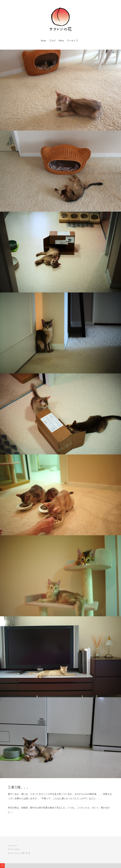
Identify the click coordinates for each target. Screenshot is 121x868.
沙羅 (23, 853)
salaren (15, 849)
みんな (17, 853)
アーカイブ (72, 41)
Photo (61, 41)
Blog (11, 853)
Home (43, 41)
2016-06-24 (12, 846)
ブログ (52, 41)
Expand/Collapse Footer (2, 866)
